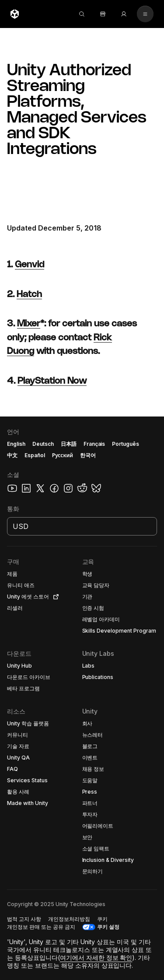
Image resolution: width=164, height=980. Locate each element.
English (16, 444)
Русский (63, 455)
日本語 (69, 444)
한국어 (88, 455)
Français (94, 444)
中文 (12, 455)
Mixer (29, 324)
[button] (82, 698)
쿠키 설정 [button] (108, 927)
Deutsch (43, 444)
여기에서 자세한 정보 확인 (96, 957)
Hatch (29, 295)
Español (35, 455)
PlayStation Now (52, 381)
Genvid (30, 265)
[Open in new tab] (54, 597)
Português (126, 444)
